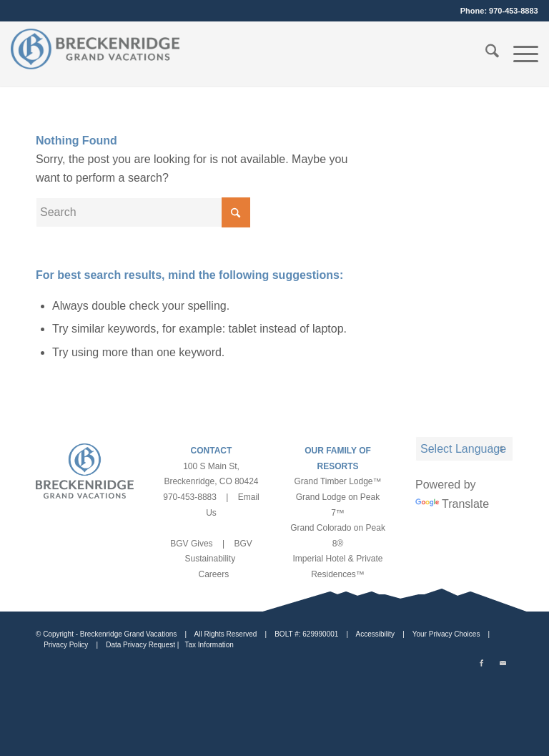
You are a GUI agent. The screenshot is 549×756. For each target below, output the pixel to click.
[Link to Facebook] (481, 664)
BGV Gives (191, 544)
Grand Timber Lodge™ (337, 481)
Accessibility (375, 634)
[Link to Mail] (503, 664)
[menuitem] (485, 54)
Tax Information (209, 645)
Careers (213, 574)
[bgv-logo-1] (95, 54)
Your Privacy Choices (446, 634)
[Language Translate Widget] (464, 449)
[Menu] (519, 54)
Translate (452, 504)
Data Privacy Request (140, 645)
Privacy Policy (66, 645)
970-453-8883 (514, 11)
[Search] (485, 54)
